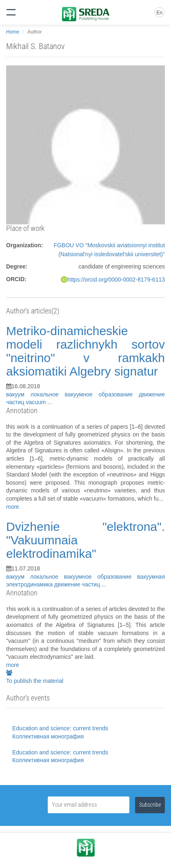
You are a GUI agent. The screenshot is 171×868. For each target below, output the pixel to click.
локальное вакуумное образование (85, 394)
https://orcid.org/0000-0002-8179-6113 (116, 280)
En (159, 13)
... (50, 402)
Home (13, 32)
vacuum (37, 402)
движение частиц (78, 584)
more (13, 507)
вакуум (18, 394)
